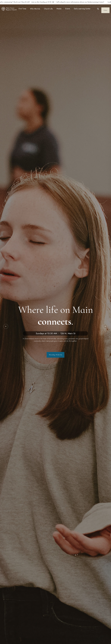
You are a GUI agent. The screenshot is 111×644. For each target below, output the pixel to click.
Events (68, 9)
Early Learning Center (82, 9)
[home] (9, 9)
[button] (35, 9)
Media (59, 9)
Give (105, 10)
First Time (22, 9)
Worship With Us (56, 355)
